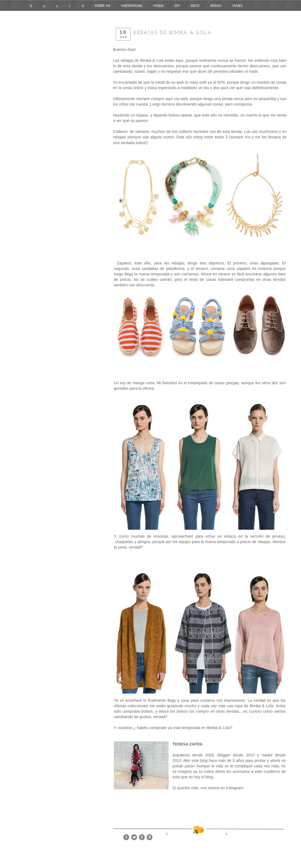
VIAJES (237, 6)
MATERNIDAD (132, 6)
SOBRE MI (102, 6)
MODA (158, 6)
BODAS (216, 6)
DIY (177, 6)
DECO (195, 6)
